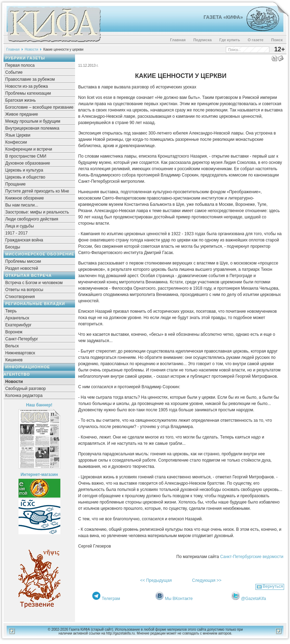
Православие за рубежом (30, 79)
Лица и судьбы (20, 226)
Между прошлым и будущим (33, 121)
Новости (32, 49)
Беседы (13, 247)
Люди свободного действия (32, 219)
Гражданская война (24, 240)
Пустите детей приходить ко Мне (37, 191)
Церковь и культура (24, 170)
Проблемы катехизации (28, 93)
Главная (178, 40)
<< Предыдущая (156, 580)
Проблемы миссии (23, 261)
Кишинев (14, 360)
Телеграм (111, 599)
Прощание (16, 184)
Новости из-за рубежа (27, 86)
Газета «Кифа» (223, 17)
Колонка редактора (24, 396)
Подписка (203, 40)
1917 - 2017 (16, 233)
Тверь (11, 311)
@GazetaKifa (254, 599)
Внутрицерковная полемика (32, 128)
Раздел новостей (22, 268)
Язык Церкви (18, 135)
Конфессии (16, 142)
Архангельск (17, 318)
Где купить (230, 40)
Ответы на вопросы (24, 290)
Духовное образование (28, 163)
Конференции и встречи (29, 149)
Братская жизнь (20, 100)
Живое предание (22, 114)
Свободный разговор (25, 389)
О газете (256, 40)
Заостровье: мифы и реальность (37, 212)
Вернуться (273, 586)
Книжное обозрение (25, 198)
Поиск (277, 40)
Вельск (12, 346)
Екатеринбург (18, 325)
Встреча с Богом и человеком (34, 283)
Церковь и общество (25, 177)
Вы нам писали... (22, 205)
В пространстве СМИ (26, 156)
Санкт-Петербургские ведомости (252, 557)
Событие (14, 72)
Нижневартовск (20, 353)
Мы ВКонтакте (179, 599)
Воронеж (14, 332)
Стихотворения (20, 297)
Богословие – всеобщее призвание (39, 107)
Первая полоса (20, 65)
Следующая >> (207, 580)
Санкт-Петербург (22, 339)
